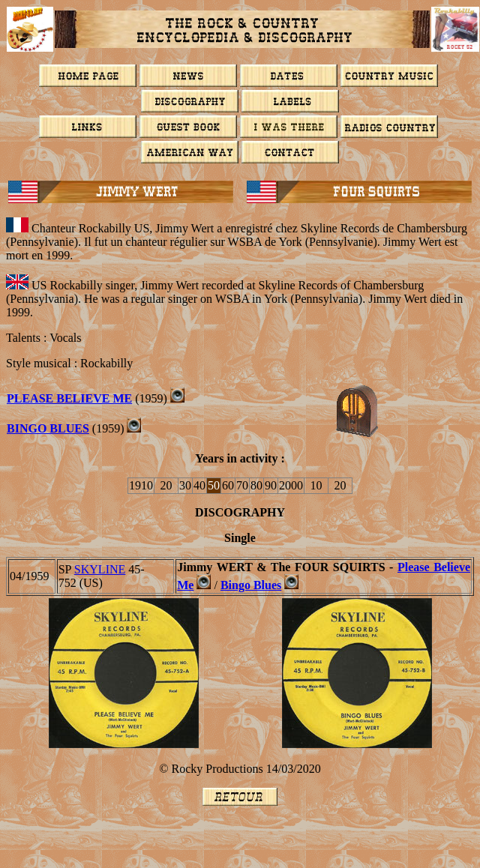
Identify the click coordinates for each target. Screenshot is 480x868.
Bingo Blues (48, 428)
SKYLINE (100, 569)
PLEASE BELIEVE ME (69, 398)
